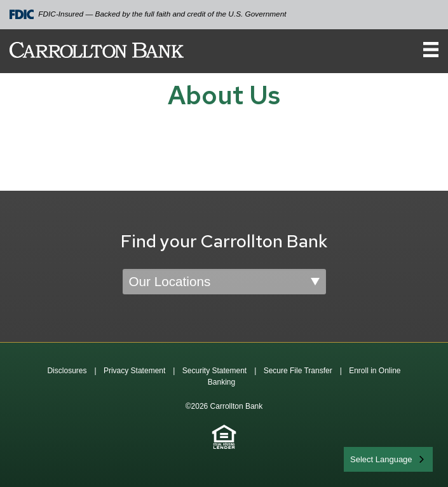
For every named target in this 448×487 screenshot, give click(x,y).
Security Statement (214, 371)
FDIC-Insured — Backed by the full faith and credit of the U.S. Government (148, 14)
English (364, 458)
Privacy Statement (134, 371)
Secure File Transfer (298, 371)
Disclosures (67, 371)
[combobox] (388, 459)
